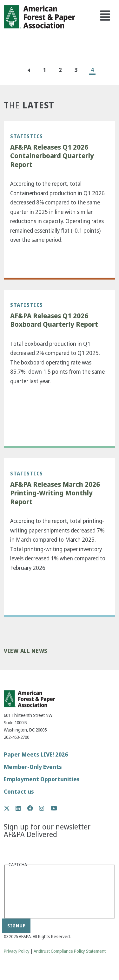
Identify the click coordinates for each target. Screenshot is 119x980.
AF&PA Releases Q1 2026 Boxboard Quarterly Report (54, 320)
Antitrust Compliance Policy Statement (70, 951)
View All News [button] (26, 651)
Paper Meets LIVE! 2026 (36, 754)
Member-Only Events (33, 767)
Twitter (10, 808)
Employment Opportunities (42, 779)
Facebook (33, 808)
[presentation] (35, 892)
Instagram (45, 808)
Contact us (19, 792)
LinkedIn (21, 808)
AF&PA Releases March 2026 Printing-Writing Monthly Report (55, 493)
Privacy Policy (17, 951)
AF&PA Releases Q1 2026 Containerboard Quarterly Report (52, 156)
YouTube (54, 809)
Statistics (27, 136)
